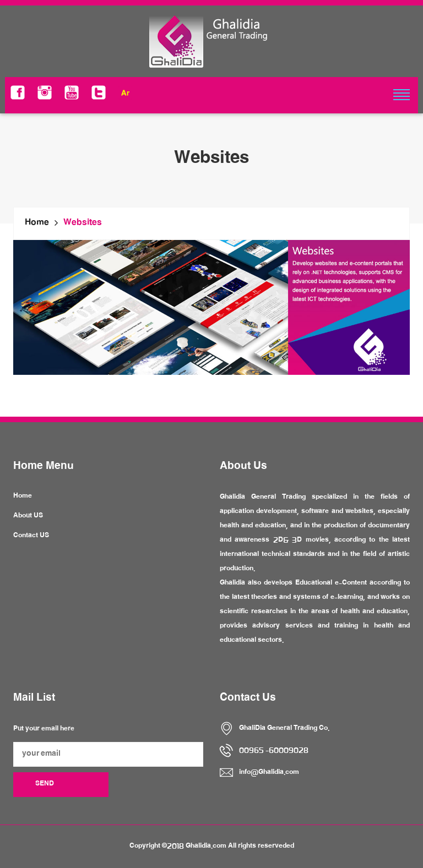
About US (28, 516)
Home (37, 223)
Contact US (31, 536)
